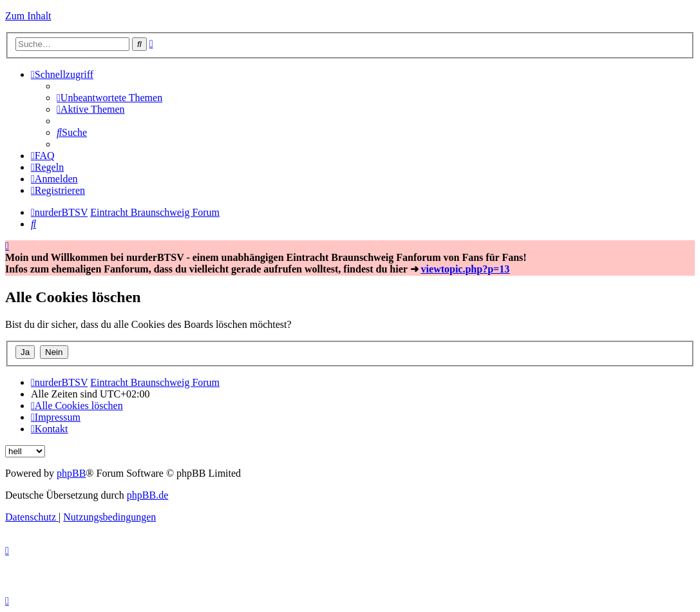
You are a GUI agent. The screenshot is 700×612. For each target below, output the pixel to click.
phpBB (71, 473)
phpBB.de (147, 495)
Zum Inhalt (28, 16)
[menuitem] (109, 98)
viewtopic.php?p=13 (466, 269)
